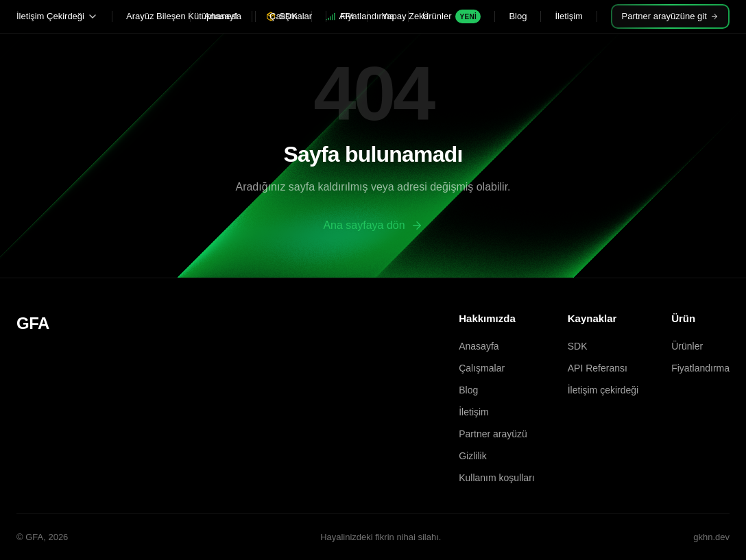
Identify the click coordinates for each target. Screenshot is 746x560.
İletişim (568, 16)
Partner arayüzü (493, 434)
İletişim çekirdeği (603, 390)
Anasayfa (223, 16)
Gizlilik (472, 456)
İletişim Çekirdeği (50, 16)
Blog (518, 16)
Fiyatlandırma (367, 16)
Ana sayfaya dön (373, 226)
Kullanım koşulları (497, 478)
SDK (578, 346)
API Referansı (598, 368)
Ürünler (452, 16)
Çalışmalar (291, 16)
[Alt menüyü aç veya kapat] (93, 16)
